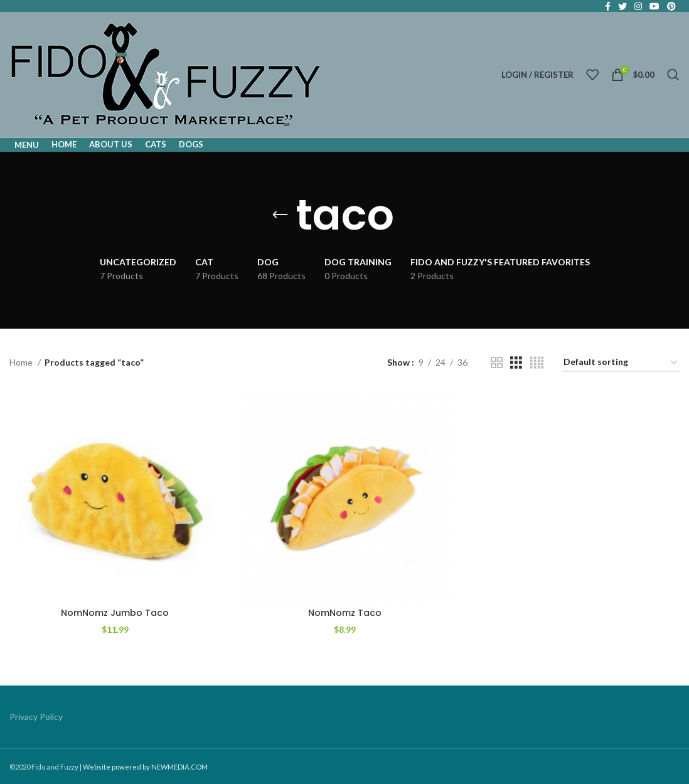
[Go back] (280, 215)
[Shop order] (621, 363)
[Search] (673, 75)
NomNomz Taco (345, 613)
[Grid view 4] (537, 363)
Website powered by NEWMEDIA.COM (145, 767)
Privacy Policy (36, 717)
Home (22, 362)
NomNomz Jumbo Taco (115, 613)
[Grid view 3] (516, 363)
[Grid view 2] (497, 363)
